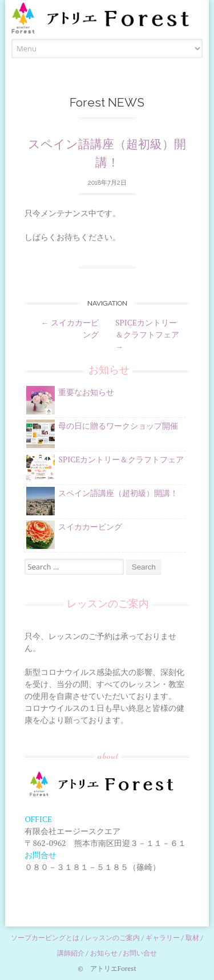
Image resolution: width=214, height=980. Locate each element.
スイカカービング (90, 526)
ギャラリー (163, 938)
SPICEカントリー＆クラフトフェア (147, 334)
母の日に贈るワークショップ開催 (118, 426)
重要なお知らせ (86, 392)
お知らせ (104, 953)
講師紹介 (71, 953)
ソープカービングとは (45, 938)
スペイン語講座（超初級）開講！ (118, 493)
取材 (192, 938)
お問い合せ (140, 953)
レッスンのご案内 (112, 938)
